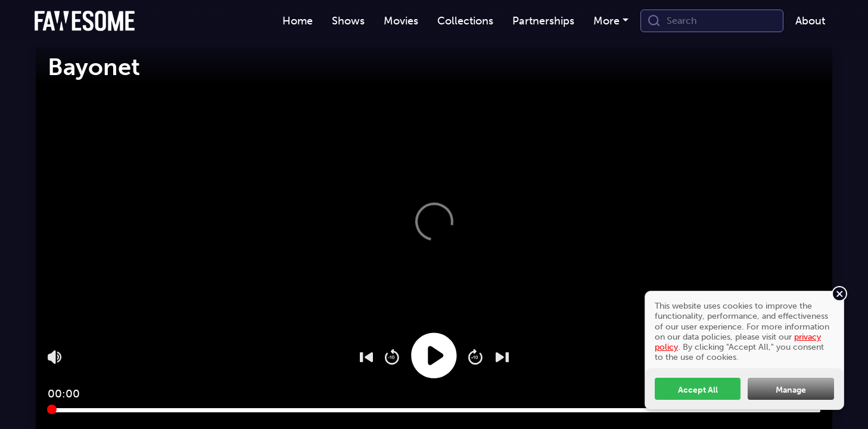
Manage (791, 390)
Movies (401, 21)
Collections (465, 21)
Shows (348, 21)
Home (298, 21)
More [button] (606, 21)
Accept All (698, 390)
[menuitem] (298, 21)
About (810, 21)
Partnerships (543, 21)
